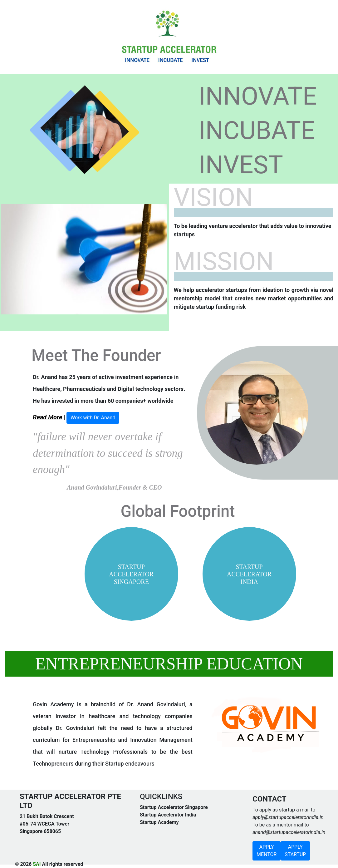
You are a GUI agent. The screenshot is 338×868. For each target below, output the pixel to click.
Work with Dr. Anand (93, 418)
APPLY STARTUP (295, 851)
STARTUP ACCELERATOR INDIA (249, 574)
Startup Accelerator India (168, 815)
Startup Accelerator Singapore (174, 807)
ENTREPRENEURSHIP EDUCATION (169, 664)
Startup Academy (159, 822)
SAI (37, 864)
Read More (47, 417)
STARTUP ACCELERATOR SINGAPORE (131, 574)
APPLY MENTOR (267, 851)
